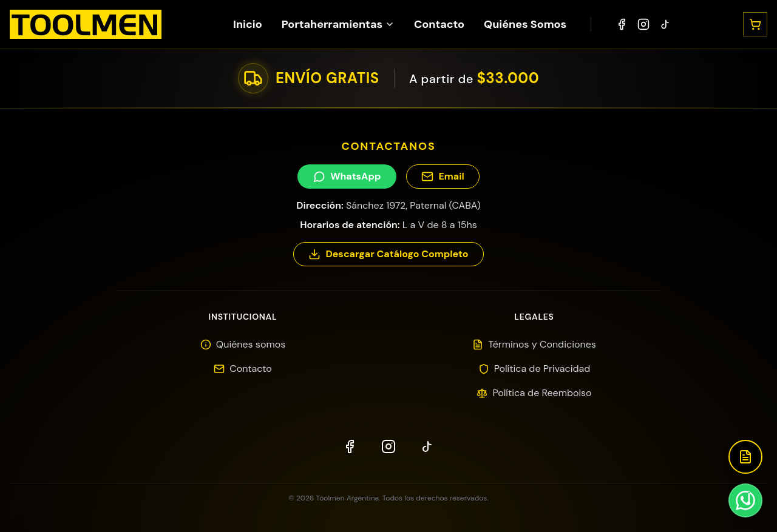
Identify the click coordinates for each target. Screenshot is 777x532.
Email (443, 176)
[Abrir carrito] (755, 24)
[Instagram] (643, 24)
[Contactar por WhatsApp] (745, 500)
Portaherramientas (338, 24)
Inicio (248, 24)
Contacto (439, 24)
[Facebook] (622, 24)
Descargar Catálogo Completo (388, 254)
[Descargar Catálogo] (745, 457)
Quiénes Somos (525, 24)
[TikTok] (665, 24)
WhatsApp (347, 176)
